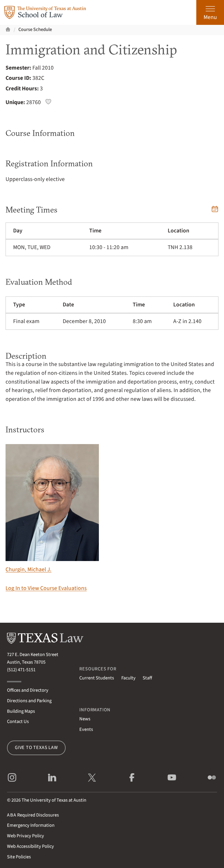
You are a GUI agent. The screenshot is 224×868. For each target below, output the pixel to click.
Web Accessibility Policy (30, 846)
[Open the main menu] (210, 12)
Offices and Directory (28, 690)
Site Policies (19, 857)
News (85, 719)
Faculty (128, 678)
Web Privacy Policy (26, 836)
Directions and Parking (29, 701)
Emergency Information (31, 825)
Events (86, 729)
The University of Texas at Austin (54, 800)
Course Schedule (35, 30)
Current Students (97, 678)
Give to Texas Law (36, 748)
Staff (147, 678)
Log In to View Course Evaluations (46, 588)
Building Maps (21, 711)
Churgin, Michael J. (52, 509)
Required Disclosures (33, 815)
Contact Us (18, 722)
